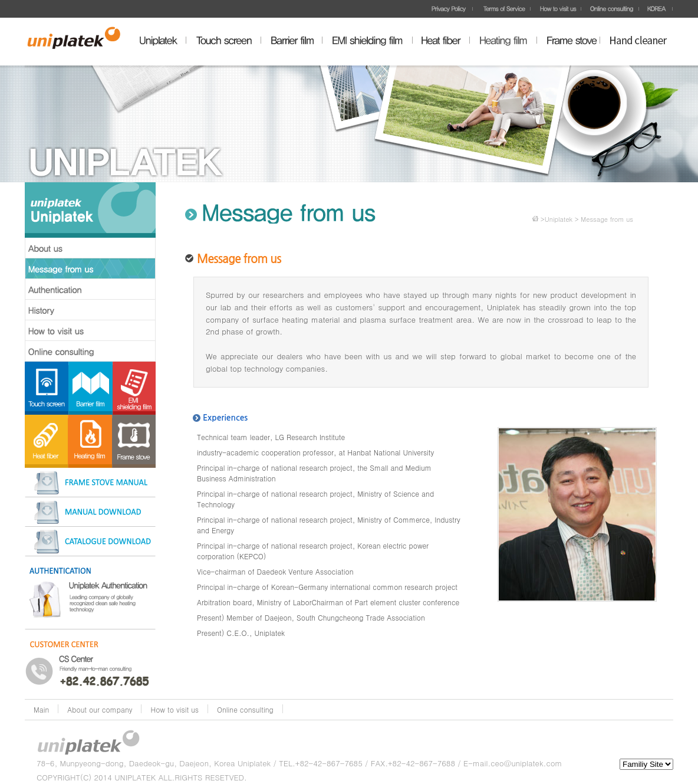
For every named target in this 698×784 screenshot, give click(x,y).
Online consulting (245, 709)
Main (41, 709)
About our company (100, 709)
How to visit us (174, 709)
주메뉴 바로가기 (0, 0)
